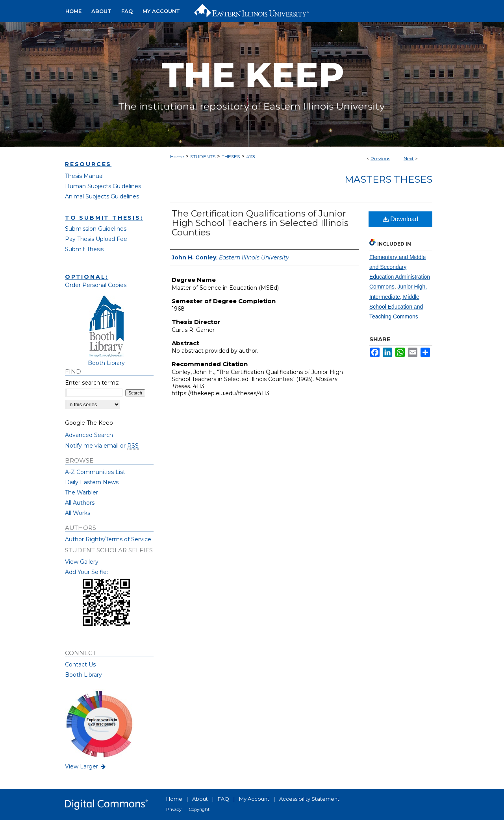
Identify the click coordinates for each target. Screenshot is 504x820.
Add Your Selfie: (86, 572)
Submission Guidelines (96, 229)
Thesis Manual (84, 176)
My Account (254, 799)
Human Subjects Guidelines (103, 186)
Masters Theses (388, 179)
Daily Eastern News (92, 482)
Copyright (199, 809)
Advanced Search (89, 435)
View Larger (86, 766)
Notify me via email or (102, 446)
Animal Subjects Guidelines (102, 196)
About (200, 799)
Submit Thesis (84, 249)
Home (177, 156)
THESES (231, 156)
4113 (251, 156)
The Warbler (82, 492)
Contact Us (80, 665)
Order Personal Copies (96, 285)
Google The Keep (89, 423)
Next (409, 158)
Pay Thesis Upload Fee (96, 239)
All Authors (80, 503)
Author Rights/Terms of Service (108, 539)
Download (401, 219)
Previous (380, 158)
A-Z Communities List (95, 472)
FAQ (223, 799)
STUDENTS (203, 156)
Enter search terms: (92, 383)
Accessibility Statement (309, 799)
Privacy (174, 809)
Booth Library (83, 675)
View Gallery (82, 562)
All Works (78, 513)
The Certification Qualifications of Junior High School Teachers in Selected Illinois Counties (260, 223)
